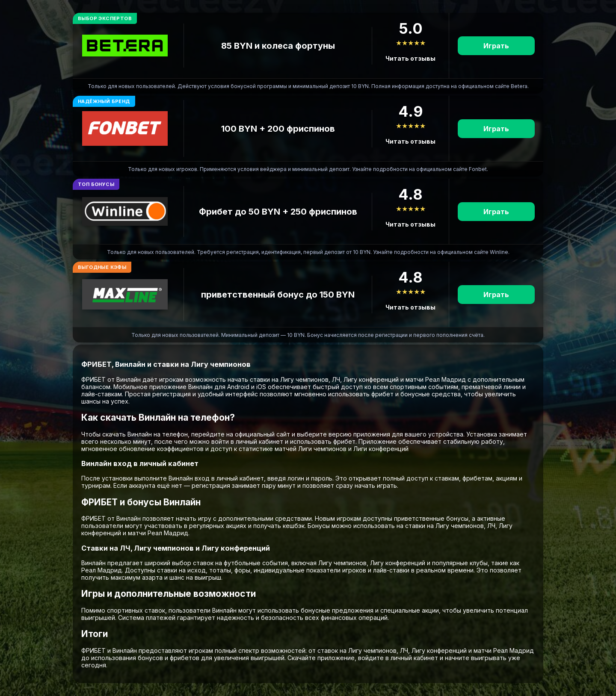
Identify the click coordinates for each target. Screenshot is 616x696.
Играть (496, 46)
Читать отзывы (410, 58)
